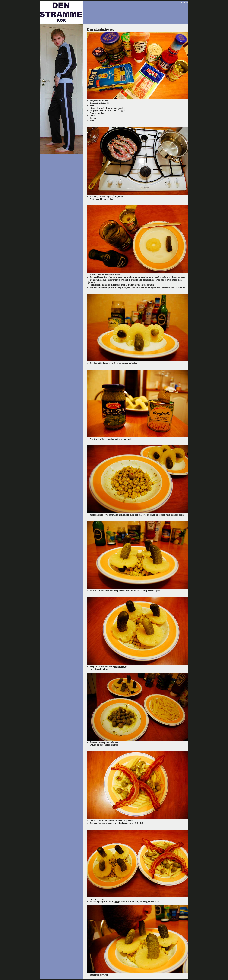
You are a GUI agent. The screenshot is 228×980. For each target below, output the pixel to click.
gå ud (116, 902)
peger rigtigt (121, 667)
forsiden (184, 2)
